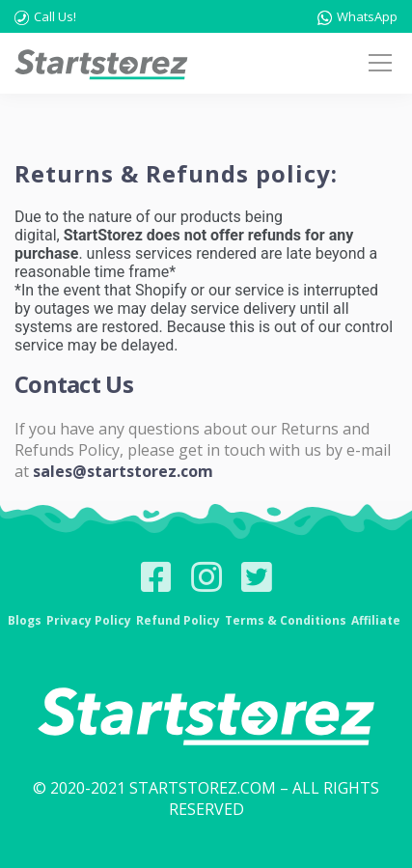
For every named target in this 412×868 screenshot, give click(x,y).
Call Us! (45, 16)
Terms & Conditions (286, 620)
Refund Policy (178, 620)
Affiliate (376, 620)
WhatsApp (357, 16)
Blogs (25, 620)
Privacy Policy (89, 620)
